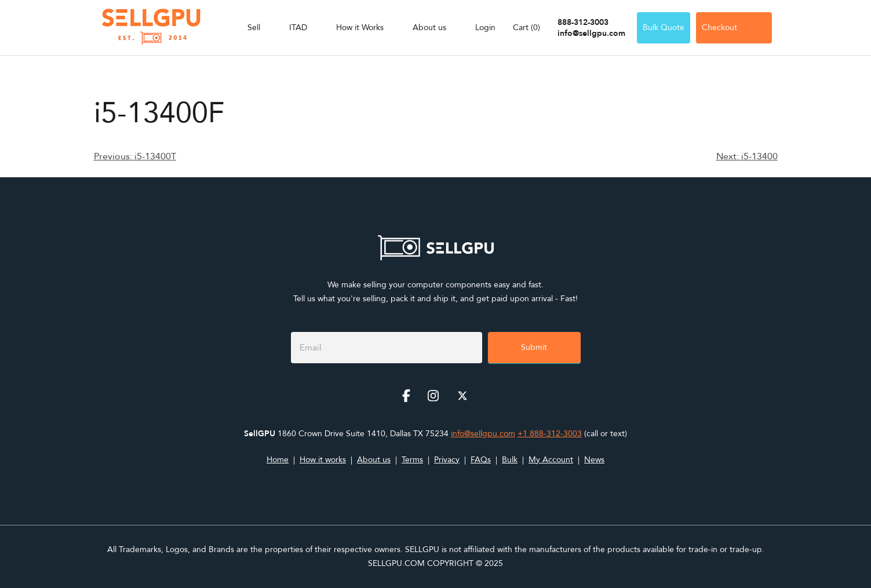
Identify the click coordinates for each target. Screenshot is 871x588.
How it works (323, 460)
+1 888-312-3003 (550, 434)
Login (485, 28)
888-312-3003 (583, 22)
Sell (254, 28)
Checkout (734, 28)
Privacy (447, 460)
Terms (412, 460)
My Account (551, 460)
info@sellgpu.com (591, 33)
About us (429, 28)
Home (278, 460)
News (594, 460)
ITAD (298, 28)
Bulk (510, 460)
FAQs (481, 460)
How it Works (360, 28)
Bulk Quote (664, 28)
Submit (534, 347)
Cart (526, 28)
